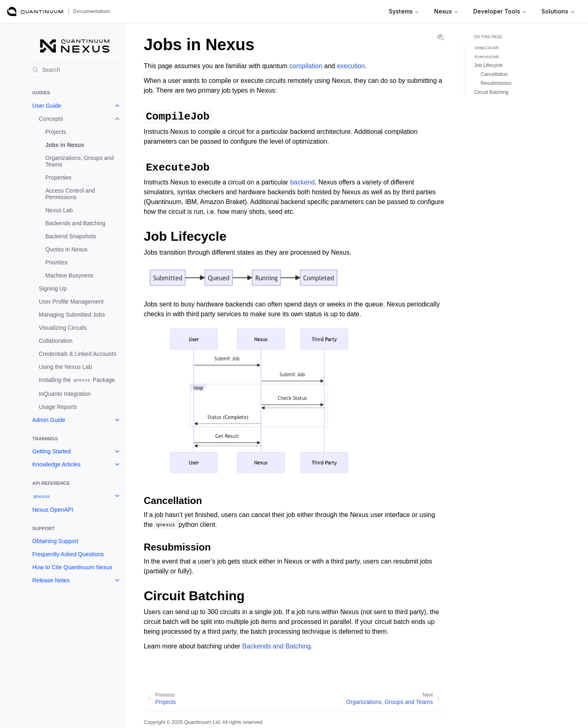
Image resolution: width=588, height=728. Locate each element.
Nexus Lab (59, 210)
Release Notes (51, 580)
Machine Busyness (69, 275)
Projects (56, 132)
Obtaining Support (55, 541)
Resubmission (496, 83)
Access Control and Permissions (70, 194)
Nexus (446, 11)
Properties (58, 178)
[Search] (75, 70)
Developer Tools (500, 11)
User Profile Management (71, 302)
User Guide (47, 106)
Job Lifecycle (488, 65)
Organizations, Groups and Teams (79, 161)
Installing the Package (77, 380)
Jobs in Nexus (65, 145)
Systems (404, 11)
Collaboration (56, 341)
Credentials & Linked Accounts (78, 354)
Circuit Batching (491, 92)
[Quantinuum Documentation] (35, 11)
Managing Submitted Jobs (72, 315)
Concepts (51, 119)
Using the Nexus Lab (65, 367)
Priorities (56, 262)
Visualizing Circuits (63, 328)
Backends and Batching (75, 223)
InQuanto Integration (65, 394)
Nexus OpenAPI (53, 510)
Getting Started (51, 451)
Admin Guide (49, 420)
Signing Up (53, 289)
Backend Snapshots (71, 236)
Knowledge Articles (56, 464)
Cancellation (494, 74)
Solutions (558, 11)
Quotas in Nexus (67, 249)
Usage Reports (58, 407)
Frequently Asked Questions (68, 554)
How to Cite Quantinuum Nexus (72, 567)
